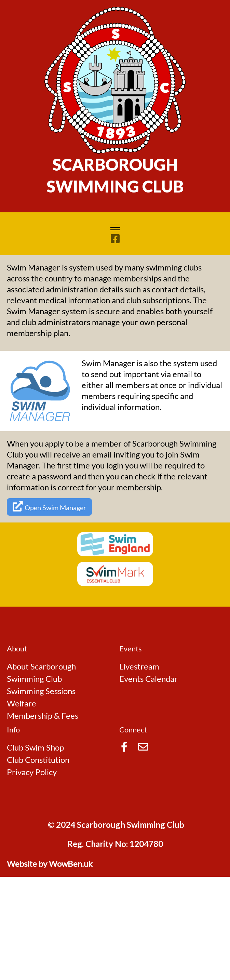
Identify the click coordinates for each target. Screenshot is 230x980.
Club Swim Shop (35, 747)
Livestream (139, 666)
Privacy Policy (32, 772)
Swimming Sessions (41, 691)
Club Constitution (38, 760)
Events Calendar (148, 679)
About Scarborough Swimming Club (41, 672)
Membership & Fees (43, 716)
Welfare (22, 703)
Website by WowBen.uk (50, 864)
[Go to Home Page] (115, 79)
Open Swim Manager (49, 506)
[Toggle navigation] (115, 228)
